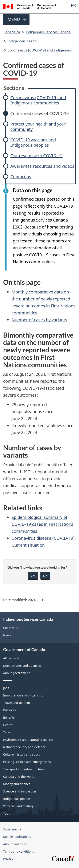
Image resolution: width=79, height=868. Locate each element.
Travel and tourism (17, 703)
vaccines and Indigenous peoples (33, 142)
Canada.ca (12, 32)
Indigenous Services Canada (48, 32)
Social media (12, 829)
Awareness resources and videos (42, 166)
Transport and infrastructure (24, 769)
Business (9, 710)
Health (8, 725)
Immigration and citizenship (23, 695)
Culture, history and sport (21, 754)
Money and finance (17, 784)
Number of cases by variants (39, 320)
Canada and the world (19, 777)
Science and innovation (20, 791)
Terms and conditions (19, 851)
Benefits (9, 717)
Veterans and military (18, 806)
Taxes (7, 732)
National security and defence (24, 747)
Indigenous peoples (17, 799)
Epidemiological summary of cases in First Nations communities (42, 524)
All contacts (11, 658)
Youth (7, 813)
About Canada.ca (15, 844)
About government (16, 673)
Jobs (6, 688)
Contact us (21, 177)
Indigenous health (22, 41)
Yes (33, 576)
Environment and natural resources (28, 740)
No (45, 576)
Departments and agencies (22, 666)
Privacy (8, 859)
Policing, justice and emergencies (27, 762)
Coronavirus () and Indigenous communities (38, 100)
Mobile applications (17, 837)
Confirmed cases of (39, 113)
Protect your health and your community (38, 127)
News (7, 635)
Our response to (36, 156)
